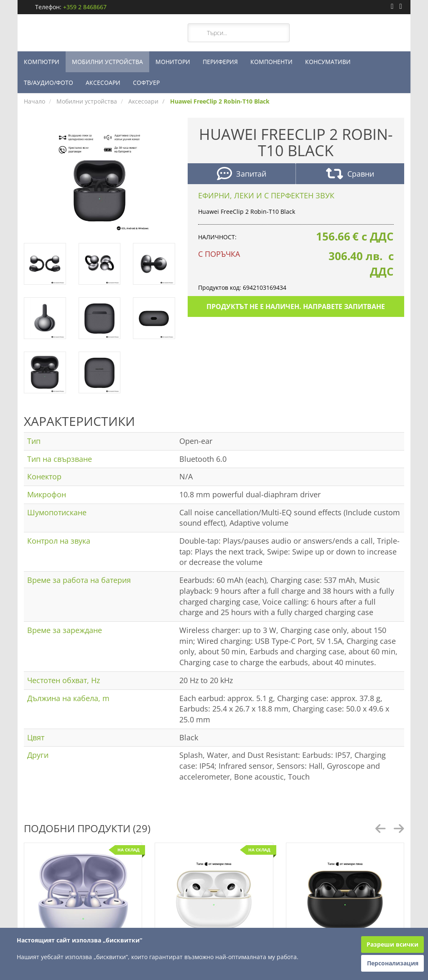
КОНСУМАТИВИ (328, 62)
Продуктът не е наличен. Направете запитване (296, 306)
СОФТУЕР (146, 82)
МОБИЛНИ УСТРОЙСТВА (107, 62)
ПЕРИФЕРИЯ (220, 62)
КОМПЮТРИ (42, 62)
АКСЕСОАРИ (103, 82)
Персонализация (393, 963)
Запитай (242, 175)
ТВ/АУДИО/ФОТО (48, 82)
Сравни (350, 175)
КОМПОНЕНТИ (271, 62)
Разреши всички (392, 944)
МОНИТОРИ (173, 62)
